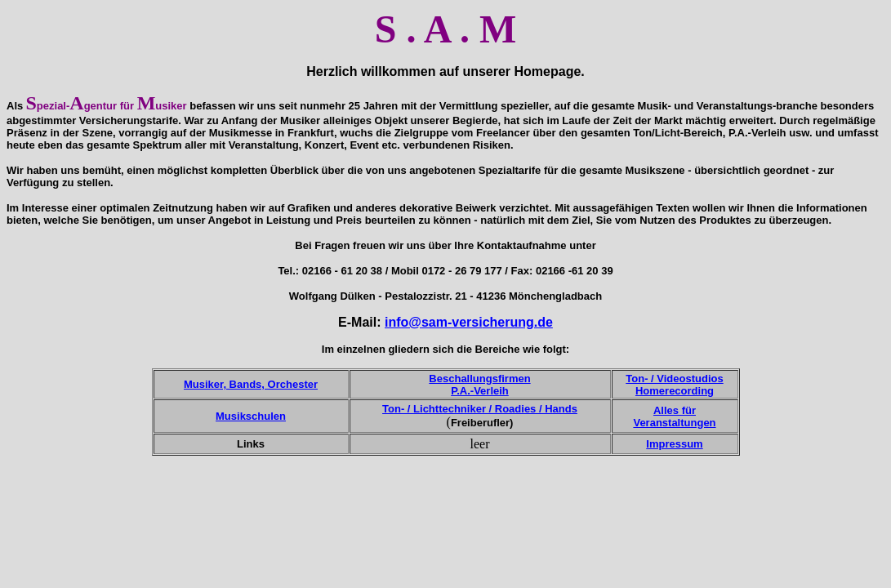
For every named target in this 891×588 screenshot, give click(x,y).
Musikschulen (251, 416)
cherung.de (518, 322)
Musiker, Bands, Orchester (251, 384)
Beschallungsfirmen (479, 379)
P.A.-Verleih (480, 391)
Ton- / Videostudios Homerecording (674, 385)
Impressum (674, 444)
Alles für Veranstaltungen (674, 416)
